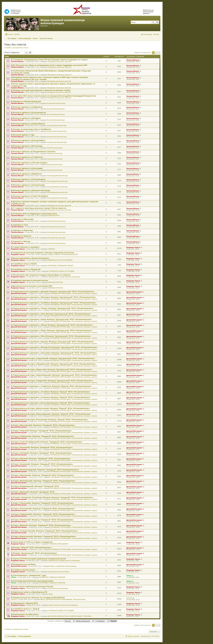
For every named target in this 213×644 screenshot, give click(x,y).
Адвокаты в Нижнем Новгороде (27, 101)
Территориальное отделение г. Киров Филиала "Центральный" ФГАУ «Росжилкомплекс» (52, 319)
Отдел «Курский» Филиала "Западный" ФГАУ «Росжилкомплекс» (42, 459)
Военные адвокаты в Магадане (27, 118)
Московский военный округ (56, 103)
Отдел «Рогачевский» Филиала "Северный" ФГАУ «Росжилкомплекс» (44, 509)
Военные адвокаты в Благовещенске (29, 113)
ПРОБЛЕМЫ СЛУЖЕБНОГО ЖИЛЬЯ (61, 266)
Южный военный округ (55, 148)
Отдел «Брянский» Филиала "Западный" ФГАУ (34, 492)
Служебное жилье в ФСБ (24, 264)
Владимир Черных (18, 249)
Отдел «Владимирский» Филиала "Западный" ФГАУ (36, 486)
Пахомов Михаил (17, 61)
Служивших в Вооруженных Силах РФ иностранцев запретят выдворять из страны (50, 60)
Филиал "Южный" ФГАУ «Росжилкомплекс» (32, 548)
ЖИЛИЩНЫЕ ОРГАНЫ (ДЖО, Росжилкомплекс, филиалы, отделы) (74, 293)
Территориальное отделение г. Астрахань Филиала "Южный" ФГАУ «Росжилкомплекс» (52, 397)
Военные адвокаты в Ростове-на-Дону (30, 163)
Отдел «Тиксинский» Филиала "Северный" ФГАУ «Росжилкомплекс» (43, 503)
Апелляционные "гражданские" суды (30, 575)
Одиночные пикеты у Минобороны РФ (30, 592)
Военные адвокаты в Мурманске (27, 174)
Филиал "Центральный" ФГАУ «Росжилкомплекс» (35, 553)
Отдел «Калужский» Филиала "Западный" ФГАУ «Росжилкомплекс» (43, 464)
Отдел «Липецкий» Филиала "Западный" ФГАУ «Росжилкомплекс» (43, 453)
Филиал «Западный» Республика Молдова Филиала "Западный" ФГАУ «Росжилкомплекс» (53, 497)
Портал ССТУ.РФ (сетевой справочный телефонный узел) (39, 559)
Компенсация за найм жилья (26, 614)
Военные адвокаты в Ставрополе (28, 157)
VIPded (14, 577)
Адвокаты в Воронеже (23, 230)
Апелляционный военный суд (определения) (33, 581)
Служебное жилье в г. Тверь (25, 609)
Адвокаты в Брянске (22, 236)
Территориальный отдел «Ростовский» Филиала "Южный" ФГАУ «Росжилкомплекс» (51, 420)
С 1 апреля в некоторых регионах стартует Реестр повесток (40, 208)
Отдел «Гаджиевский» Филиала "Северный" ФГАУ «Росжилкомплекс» (44, 514)
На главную (12, 636)
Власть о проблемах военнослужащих (63, 566)
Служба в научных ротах (24, 570)
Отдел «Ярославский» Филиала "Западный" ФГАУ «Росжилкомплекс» (44, 425)
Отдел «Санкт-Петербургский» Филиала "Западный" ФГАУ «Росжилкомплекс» (48, 442)
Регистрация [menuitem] (148, 34)
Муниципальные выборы (24, 564)
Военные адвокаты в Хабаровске (28, 107)
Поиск (153, 22)
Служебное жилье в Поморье (26, 269)
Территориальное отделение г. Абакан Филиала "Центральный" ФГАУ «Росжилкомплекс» (53, 325)
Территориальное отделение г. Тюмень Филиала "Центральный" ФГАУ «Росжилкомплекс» (53, 308)
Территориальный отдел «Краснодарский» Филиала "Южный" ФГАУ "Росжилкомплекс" (52, 414)
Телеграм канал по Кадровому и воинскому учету (35, 214)
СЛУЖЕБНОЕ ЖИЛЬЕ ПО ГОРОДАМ (61, 271)
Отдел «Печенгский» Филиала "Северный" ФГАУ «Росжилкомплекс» (43, 520)
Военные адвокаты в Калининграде (29, 185)
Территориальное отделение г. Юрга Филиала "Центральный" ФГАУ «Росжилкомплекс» (52, 336)
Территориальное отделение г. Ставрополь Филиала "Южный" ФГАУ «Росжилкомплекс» (52, 386)
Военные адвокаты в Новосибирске (29, 124)
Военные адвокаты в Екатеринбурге (29, 140)
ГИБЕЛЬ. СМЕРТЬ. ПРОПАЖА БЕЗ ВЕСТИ (63, 254)
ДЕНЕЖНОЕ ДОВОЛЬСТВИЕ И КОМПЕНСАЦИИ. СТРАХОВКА (70, 616)
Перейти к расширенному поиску (17, 48)
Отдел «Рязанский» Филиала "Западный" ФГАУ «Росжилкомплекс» (43, 447)
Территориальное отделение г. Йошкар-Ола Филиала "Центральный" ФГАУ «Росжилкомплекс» (55, 347)
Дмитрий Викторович (19, 293)
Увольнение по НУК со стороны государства (33, 542)
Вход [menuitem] (157, 34)
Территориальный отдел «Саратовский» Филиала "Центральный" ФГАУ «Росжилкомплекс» (54, 358)
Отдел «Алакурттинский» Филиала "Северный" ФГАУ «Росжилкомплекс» (45, 531)
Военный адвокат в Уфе (24, 135)
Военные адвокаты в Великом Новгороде (32, 190)
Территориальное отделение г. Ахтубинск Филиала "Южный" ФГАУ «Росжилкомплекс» (52, 392)
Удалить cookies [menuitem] (133, 636)
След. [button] (159, 53)
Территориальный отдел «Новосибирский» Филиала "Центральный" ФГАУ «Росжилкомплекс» (55, 375)
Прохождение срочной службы (58, 572)
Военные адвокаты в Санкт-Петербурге (30, 196)
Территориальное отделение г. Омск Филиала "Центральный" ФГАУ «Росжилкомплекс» (52, 314)
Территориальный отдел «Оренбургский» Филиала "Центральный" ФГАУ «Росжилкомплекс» (54, 364)
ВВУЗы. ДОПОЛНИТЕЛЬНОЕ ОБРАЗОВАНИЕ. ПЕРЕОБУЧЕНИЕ (63, 599)
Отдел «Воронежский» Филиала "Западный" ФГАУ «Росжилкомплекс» (44, 481)
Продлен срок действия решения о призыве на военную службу (42, 90)
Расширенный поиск (157, 22)
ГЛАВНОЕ (51, 249)
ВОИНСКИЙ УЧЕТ (53, 216)
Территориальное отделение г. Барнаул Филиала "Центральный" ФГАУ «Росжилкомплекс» (53, 342)
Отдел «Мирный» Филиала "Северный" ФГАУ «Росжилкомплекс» (42, 525)
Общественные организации (58, 588)
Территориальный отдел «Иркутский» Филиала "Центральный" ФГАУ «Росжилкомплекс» (53, 370)
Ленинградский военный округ (57, 176)
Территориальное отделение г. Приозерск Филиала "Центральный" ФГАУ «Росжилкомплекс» (54, 297)
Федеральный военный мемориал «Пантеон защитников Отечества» (44, 253)
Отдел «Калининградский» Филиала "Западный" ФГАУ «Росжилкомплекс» (46, 470)
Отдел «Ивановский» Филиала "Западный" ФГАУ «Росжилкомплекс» (44, 475)
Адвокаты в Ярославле (23, 219)
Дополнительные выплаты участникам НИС (33, 286)
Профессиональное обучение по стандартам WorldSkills (38, 598)
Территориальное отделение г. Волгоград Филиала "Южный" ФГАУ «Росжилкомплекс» (52, 403)
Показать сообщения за (61, 621)
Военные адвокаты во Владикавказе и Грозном (34, 152)
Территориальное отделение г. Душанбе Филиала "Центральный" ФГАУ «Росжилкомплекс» (54, 292)
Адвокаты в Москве (22, 242)
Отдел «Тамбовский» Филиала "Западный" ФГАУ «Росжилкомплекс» (44, 436)
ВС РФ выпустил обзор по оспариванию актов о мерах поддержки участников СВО (50, 65)
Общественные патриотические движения (63, 605)
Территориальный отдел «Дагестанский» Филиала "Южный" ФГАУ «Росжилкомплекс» (51, 408)
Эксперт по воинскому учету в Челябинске (32, 129)
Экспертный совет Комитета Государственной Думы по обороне (42, 275)
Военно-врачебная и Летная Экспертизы (31, 258)
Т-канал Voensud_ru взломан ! (26, 247)
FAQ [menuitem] (18, 34)
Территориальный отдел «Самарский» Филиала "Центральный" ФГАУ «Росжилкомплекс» (53, 381)
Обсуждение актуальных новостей (59, 61)
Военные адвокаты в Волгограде (28, 146)
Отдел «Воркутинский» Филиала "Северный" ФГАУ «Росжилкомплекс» (45, 536)
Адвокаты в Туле (20, 225)
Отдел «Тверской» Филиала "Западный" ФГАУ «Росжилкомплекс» (42, 431)
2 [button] (156, 53)
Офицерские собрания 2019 (25, 603)
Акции (51, 594)
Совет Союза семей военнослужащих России (33, 587)
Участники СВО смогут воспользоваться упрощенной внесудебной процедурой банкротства (54, 96)
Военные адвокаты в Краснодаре (28, 168)
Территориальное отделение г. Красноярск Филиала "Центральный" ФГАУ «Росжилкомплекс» (55, 353)
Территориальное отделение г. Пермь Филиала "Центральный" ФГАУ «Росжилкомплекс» (53, 331)
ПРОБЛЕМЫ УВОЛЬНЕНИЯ (58, 544)
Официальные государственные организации (64, 277)
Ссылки (11, 34)
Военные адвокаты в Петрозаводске (29, 179)
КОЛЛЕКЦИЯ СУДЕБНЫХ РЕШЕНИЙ (52, 577)
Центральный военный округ (57, 126)
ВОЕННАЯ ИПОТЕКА (55, 282)
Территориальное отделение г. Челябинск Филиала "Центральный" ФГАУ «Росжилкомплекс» (54, 303)
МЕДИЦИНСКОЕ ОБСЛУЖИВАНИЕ (60, 260)
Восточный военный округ (56, 109)
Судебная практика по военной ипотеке (30, 280)
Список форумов (25, 636)
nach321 (14, 599)
